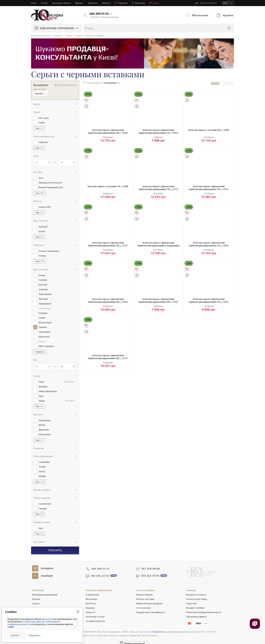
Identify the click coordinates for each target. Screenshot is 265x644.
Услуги (45, 3)
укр (225, 3)
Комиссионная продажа (149, 597)
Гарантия (191, 597)
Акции (157, 3)
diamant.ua (47, 619)
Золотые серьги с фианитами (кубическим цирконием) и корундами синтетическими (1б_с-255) (158, 244)
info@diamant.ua (159, 625)
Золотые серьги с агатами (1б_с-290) (108, 186)
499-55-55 (100, 562)
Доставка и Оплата (62, 3)
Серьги (36, 597)
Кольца (36, 592)
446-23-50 (100, 569)
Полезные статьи (95, 610)
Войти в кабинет (206, 3)
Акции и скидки (144, 588)
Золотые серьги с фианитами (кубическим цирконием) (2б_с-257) (158, 300)
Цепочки (37, 601)
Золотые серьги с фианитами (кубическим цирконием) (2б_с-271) (108, 244)
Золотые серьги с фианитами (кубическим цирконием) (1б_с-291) (158, 131)
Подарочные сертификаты (150, 606)
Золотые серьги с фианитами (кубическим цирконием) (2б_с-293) (108, 131)
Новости (108, 3)
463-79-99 (150, 569)
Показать (55, 544)
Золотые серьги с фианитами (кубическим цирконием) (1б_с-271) (158, 188)
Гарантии (123, 3)
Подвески (37, 606)
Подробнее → (35, 635)
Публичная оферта (196, 610)
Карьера (90, 601)
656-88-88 (151, 562)
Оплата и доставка (197, 592)
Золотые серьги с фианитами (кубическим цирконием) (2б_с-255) (108, 300)
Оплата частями (145, 592)
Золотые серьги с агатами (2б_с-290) (209, 130)
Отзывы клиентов (95, 614)
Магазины (141, 3)
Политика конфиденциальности (204, 606)
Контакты (94, 3)
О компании (92, 588)
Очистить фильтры (67, 85)
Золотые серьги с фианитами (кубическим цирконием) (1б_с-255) (209, 244)
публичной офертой (34, 622)
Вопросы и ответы (196, 588)
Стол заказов (143, 601)
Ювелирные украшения (45, 588)
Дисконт (81, 3)
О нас (34, 3)
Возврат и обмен (195, 601)
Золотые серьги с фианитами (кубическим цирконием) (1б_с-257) (209, 300)
